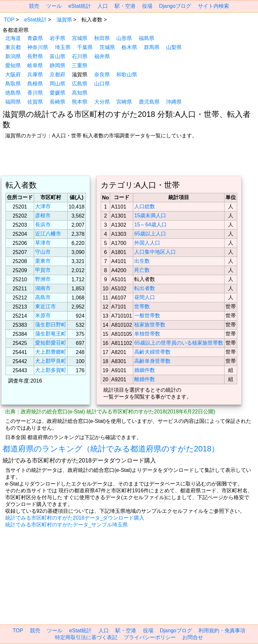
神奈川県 (38, 47)
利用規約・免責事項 (222, 631)
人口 (103, 6)
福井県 (102, 56)
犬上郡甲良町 (51, 361)
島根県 (35, 84)
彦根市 (43, 215)
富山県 (58, 56)
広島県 (80, 84)
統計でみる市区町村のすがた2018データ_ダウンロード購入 (75, 518)
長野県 (35, 56)
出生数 (142, 261)
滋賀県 (64, 20)
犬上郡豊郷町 (51, 352)
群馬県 (152, 47)
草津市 (43, 243)
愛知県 (13, 65)
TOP (9, 20)
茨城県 (107, 47)
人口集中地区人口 (155, 252)
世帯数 (142, 306)
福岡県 (13, 102)
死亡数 (142, 270)
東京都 (13, 47)
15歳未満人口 (150, 215)
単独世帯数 (147, 334)
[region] (129, 158)
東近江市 (45, 306)
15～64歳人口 (150, 225)
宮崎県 (124, 102)
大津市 (43, 206)
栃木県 (129, 47)
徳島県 (13, 93)
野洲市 (43, 279)
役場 (147, 6)
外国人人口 (147, 243)
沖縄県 (174, 102)
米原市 (43, 316)
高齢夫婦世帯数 (152, 352)
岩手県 (58, 38)
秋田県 (102, 38)
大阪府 (13, 75)
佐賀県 (35, 102)
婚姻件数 (145, 370)
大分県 (102, 102)
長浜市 (43, 225)
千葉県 (85, 47)
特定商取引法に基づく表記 (86, 637)
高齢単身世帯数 (152, 361)
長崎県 (58, 102)
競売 (34, 6)
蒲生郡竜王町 (51, 334)
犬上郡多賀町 (51, 370)
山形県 (124, 38)
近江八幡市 (48, 234)
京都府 (58, 75)
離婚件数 (145, 379)
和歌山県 (127, 75)
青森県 (35, 38)
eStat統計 (79, 6)
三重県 (80, 65)
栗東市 (43, 261)
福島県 (147, 38)
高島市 (43, 297)
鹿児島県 (149, 102)
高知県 (80, 93)
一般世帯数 (147, 316)
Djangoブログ (175, 6)
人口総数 (145, 206)
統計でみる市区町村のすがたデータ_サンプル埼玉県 (66, 525)
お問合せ (193, 637)
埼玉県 (63, 47)
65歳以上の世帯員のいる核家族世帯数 (179, 343)
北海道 (13, 38)
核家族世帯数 (150, 325)
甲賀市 (43, 270)
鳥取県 (13, 84)
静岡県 (58, 65)
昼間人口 (145, 297)
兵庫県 (35, 75)
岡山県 (58, 84)
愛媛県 (58, 93)
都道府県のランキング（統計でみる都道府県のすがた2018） (111, 449)
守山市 (43, 252)
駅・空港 (125, 6)
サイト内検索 (213, 6)
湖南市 (43, 288)
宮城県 (80, 38)
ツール (54, 6)
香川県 (35, 93)
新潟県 (13, 56)
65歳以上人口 (150, 234)
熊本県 (80, 102)
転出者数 (145, 288)
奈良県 (102, 75)
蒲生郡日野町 (51, 325)
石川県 (80, 56)
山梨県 (174, 47)
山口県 (102, 84)
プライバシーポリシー (150, 637)
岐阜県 (35, 65)
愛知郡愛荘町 (51, 343)
